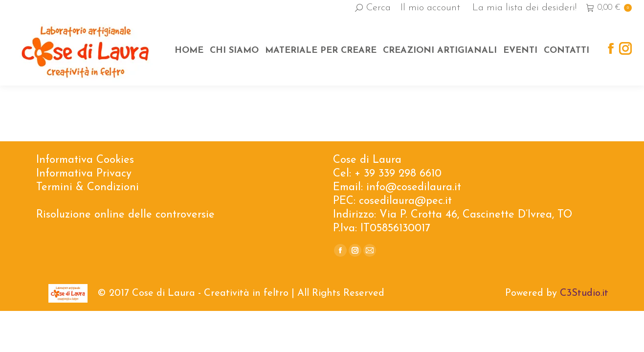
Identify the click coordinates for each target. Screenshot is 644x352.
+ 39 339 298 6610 (398, 174)
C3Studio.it (584, 293)
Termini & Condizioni (88, 187)
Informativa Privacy (84, 174)
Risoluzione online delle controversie (125, 215)
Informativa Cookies (85, 160)
